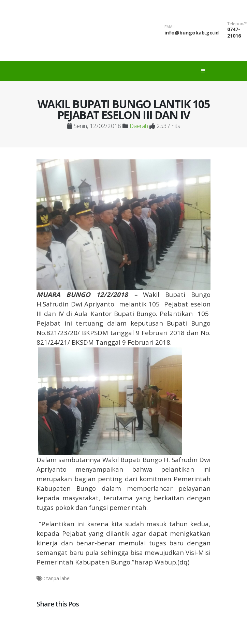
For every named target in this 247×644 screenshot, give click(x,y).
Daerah (139, 126)
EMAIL (170, 27)
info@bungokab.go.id (192, 33)
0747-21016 (234, 32)
